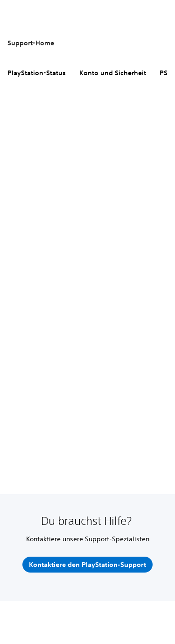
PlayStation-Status (37, 73)
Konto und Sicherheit (113, 73)
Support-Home (31, 43)
